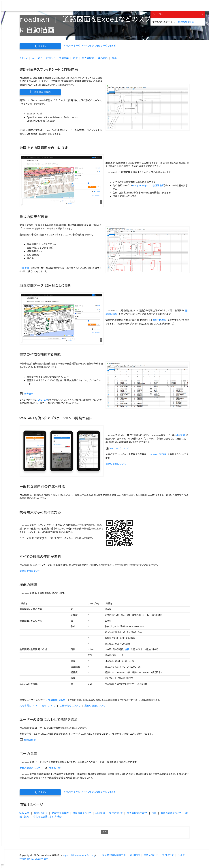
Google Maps (140, 186)
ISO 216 (25, 268)
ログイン (40, 46)
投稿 (114, 58)
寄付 (75, 58)
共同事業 (64, 58)
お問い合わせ (41, 813)
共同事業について (29, 706)
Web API (37, 58)
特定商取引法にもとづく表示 (48, 817)
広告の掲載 (88, 58)
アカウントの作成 (60, 813)
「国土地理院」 (160, 320)
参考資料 (27, 394)
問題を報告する (186, 22)
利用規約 (180, 435)
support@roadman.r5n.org (79, 855)
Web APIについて (117, 449)
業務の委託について (116, 464)
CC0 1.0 (43, 400)
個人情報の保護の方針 (114, 855)
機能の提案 (28, 740)
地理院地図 (158, 186)
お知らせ (50, 58)
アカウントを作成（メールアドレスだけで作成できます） (90, 46)
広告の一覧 (52, 768)
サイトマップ (168, 855)
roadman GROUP (157, 455)
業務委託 (103, 58)
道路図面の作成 (40, 92)
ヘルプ (181, 855)
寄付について (49, 706)
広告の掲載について (70, 706)
